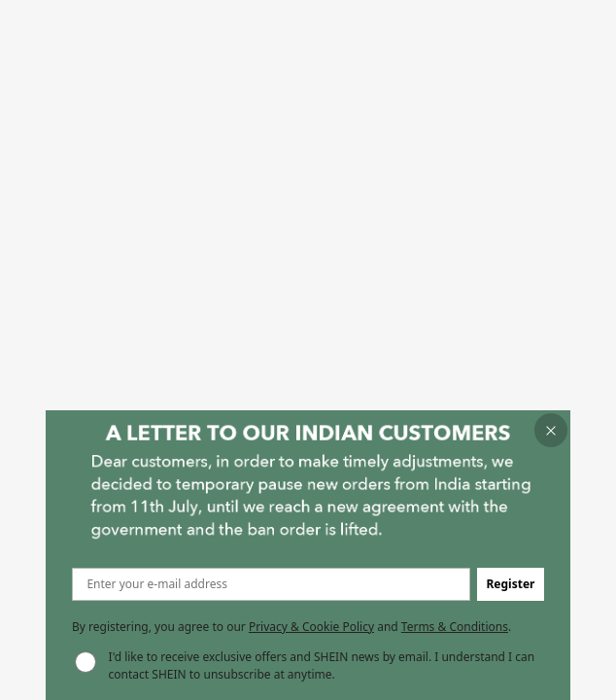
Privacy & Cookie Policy (311, 627)
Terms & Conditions (455, 627)
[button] (551, 430)
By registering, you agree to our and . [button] (291, 627)
